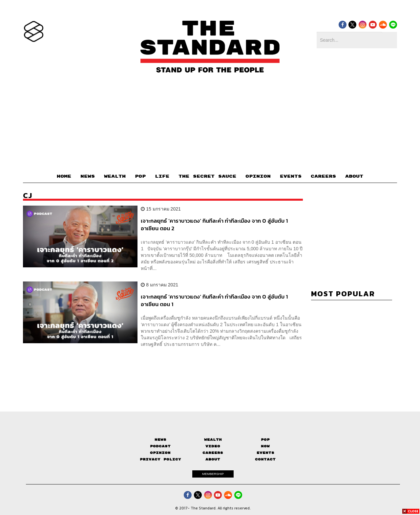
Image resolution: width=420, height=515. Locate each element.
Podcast (160, 446)
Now (265, 446)
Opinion (160, 453)
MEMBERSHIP (213, 474)
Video (213, 446)
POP (140, 176)
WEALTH (115, 176)
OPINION (258, 176)
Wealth (213, 440)
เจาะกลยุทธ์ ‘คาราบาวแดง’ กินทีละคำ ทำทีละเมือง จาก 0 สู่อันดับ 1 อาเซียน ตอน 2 (214, 224)
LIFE (162, 176)
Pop (265, 440)
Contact (265, 459)
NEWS (88, 176)
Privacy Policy (160, 459)
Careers (213, 453)
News (160, 440)
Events (265, 453)
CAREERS (323, 176)
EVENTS (291, 176)
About (213, 459)
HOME (64, 176)
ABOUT (354, 176)
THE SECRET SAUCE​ (207, 176)
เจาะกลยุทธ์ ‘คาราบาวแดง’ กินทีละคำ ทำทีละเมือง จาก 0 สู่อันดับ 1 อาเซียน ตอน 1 (214, 300)
